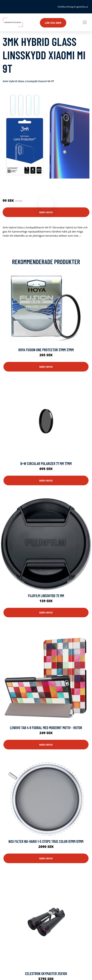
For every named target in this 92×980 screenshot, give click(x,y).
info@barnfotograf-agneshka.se (73, 7)
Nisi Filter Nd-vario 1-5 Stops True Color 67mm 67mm (46, 841)
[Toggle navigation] (85, 22)
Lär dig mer (53, 23)
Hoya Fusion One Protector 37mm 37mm (46, 350)
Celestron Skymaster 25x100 (46, 973)
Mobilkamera (41, 186)
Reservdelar (25, 186)
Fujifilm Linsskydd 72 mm (46, 596)
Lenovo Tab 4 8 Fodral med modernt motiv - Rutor (46, 728)
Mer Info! (46, 212)
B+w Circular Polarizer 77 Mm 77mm (46, 463)
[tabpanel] (46, 135)
